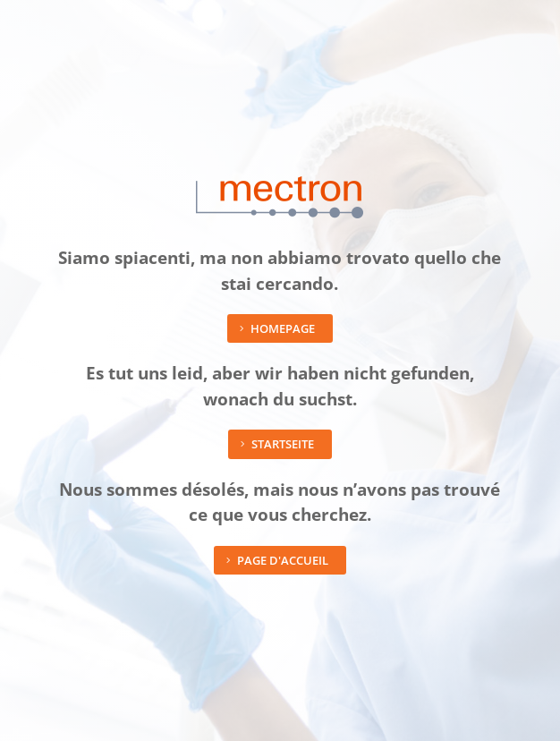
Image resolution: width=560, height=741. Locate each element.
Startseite (283, 444)
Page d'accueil (283, 560)
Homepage (283, 328)
